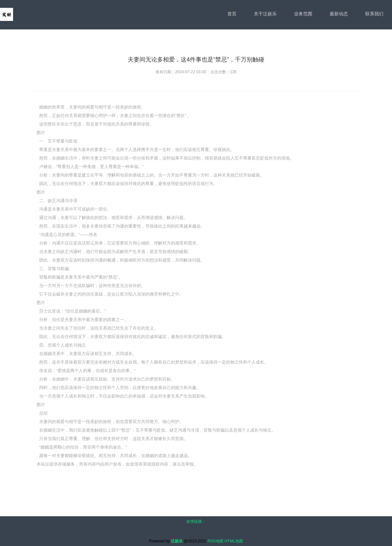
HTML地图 (234, 541)
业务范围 (303, 14)
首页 (232, 14)
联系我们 (374, 14)
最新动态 (339, 14)
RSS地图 (215, 541)
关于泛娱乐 (265, 14)
